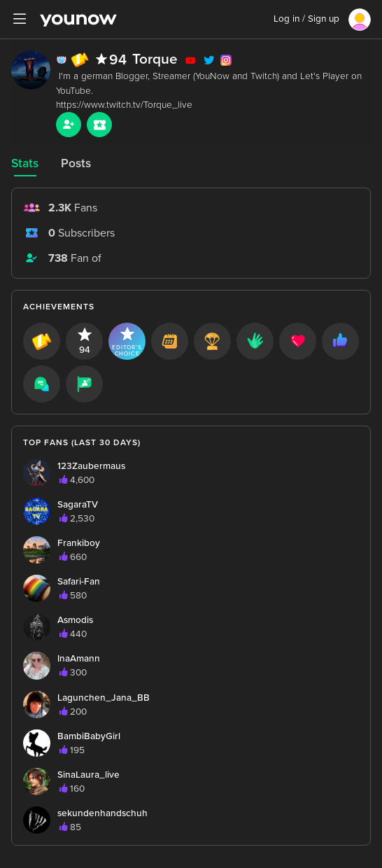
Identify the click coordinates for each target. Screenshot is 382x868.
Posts (76, 163)
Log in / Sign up (306, 19)
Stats (25, 163)
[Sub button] (99, 125)
